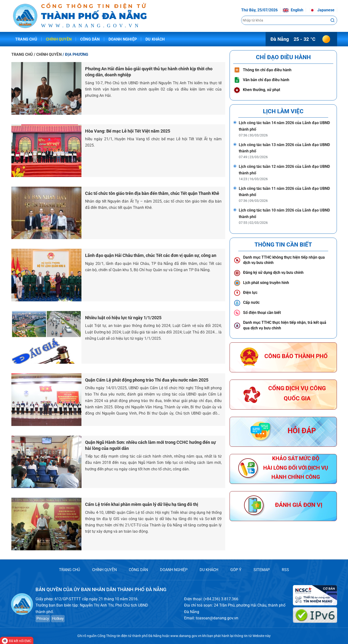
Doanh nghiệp (123, 39)
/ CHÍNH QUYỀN (48, 54)
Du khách (155, 39)
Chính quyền (59, 39)
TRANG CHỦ (22, 54)
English (293, 10)
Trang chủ (26, 39)
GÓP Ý (236, 570)
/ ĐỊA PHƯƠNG (75, 54)
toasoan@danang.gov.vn (217, 618)
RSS (285, 570)
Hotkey (58, 619)
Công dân (90, 39)
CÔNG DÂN (138, 570)
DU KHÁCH (209, 570)
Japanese (322, 10)
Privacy (43, 619)
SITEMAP (262, 570)
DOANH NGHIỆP (174, 570)
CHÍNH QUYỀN (104, 570)
